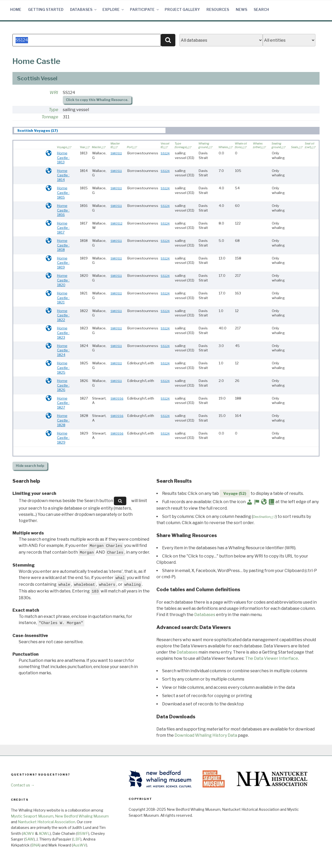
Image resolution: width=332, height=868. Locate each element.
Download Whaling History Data (206, 735)
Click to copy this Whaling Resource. (97, 100)
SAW (29, 839)
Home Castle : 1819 (63, 263)
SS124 (165, 153)
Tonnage (50, 117)
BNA (35, 845)
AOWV (29, 833)
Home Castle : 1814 (63, 175)
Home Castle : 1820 (63, 280)
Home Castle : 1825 (63, 368)
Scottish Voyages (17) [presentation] (38, 131)
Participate (145, 9)
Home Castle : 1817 (63, 228)
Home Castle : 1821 (63, 298)
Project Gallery (182, 9)
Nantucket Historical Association (47, 822)
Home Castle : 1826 (63, 385)
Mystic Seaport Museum (32, 816)
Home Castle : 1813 (63, 158)
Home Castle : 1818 (63, 245)
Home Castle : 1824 (63, 350)
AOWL (44, 833)
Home (16, 9)
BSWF (83, 833)
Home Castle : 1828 (63, 420)
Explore (113, 9)
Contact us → (23, 785)
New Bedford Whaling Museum (82, 816)
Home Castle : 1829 (63, 438)
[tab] (90, 130)
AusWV (79, 845)
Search (261, 9)
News (241, 9)
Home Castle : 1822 (63, 315)
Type (53, 110)
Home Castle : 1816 (63, 210)
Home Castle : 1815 (63, 193)
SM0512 (116, 223)
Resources (218, 9)
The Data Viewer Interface (272, 658)
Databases (84, 9)
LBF (77, 839)
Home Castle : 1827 (63, 403)
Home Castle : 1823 (63, 333)
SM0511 (116, 153)
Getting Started (46, 9)
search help (30, 466)
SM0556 (117, 399)
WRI (54, 93)
